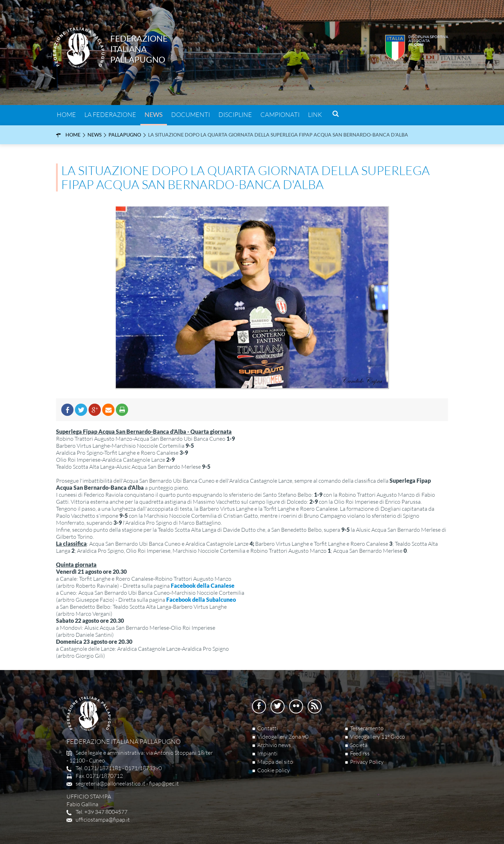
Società (359, 745)
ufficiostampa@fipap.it (103, 819)
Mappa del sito (275, 762)
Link (315, 114)
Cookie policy (274, 770)
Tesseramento (367, 728)
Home (66, 114)
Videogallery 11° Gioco (377, 737)
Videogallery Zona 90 (283, 737)
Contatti (268, 728)
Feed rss (360, 753)
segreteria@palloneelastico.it (110, 783)
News (154, 114)
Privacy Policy (367, 762)
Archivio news (274, 745)
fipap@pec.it (164, 783)
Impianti (267, 753)
